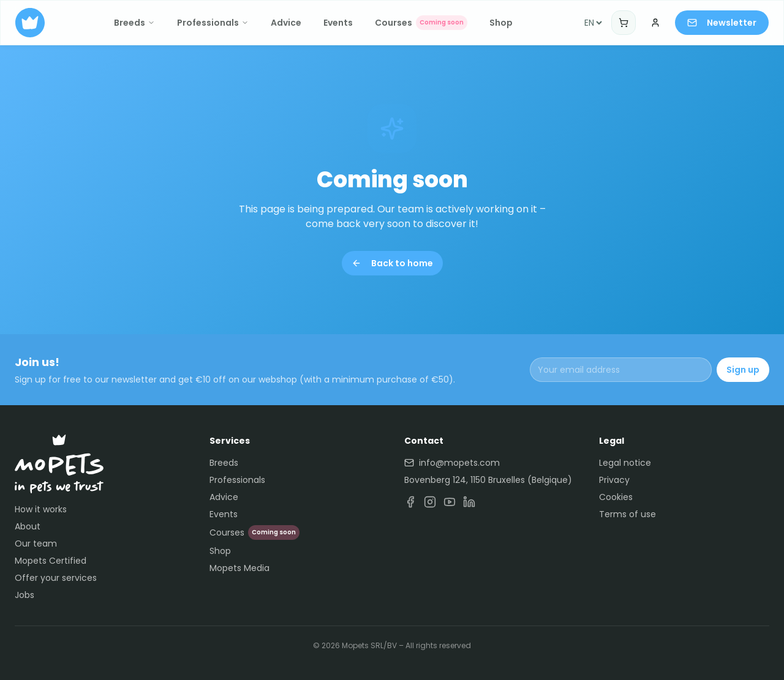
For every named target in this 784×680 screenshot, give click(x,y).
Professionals (213, 23)
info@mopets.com (452, 463)
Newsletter (722, 23)
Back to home (392, 263)
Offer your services (56, 578)
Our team (36, 544)
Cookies (616, 497)
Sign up (743, 370)
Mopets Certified (51, 561)
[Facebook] (410, 502)
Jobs (24, 595)
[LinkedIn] (469, 502)
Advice (286, 23)
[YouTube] (450, 502)
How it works (41, 509)
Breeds (134, 23)
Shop (501, 23)
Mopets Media (239, 568)
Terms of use (628, 514)
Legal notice (625, 463)
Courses (421, 23)
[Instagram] (430, 502)
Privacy (614, 480)
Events (338, 23)
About (28, 526)
